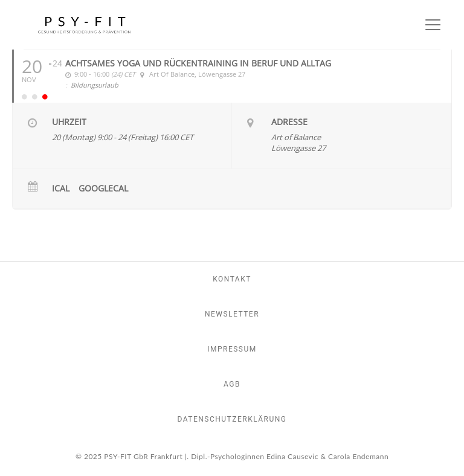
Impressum (232, 349)
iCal (61, 188)
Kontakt (232, 279)
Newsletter (232, 314)
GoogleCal (103, 188)
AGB (232, 384)
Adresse (289, 122)
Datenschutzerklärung (232, 419)
